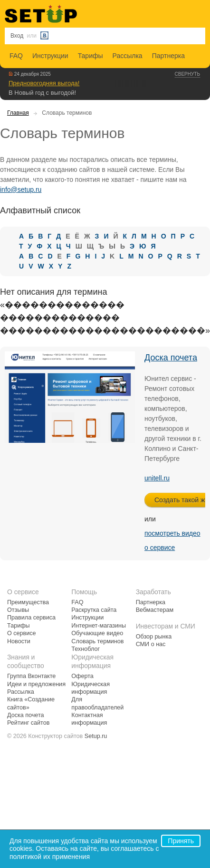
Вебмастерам (155, 610)
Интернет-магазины (99, 626)
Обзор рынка (154, 637)
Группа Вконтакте (31, 676)
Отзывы (18, 610)
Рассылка (128, 56)
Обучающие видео (97, 633)
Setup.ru (96, 736)
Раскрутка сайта (94, 610)
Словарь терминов (97, 641)
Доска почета (171, 358)
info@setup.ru (21, 190)
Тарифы (91, 56)
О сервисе (22, 633)
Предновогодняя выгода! (44, 83)
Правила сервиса (31, 618)
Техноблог (86, 649)
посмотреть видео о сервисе (172, 540)
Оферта (82, 676)
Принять (181, 841)
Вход (17, 36)
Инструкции (50, 56)
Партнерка (168, 56)
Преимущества (28, 602)
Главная (18, 113)
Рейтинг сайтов (28, 723)
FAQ (16, 56)
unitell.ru (157, 478)
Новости (19, 641)
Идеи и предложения (36, 684)
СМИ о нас (151, 644)
